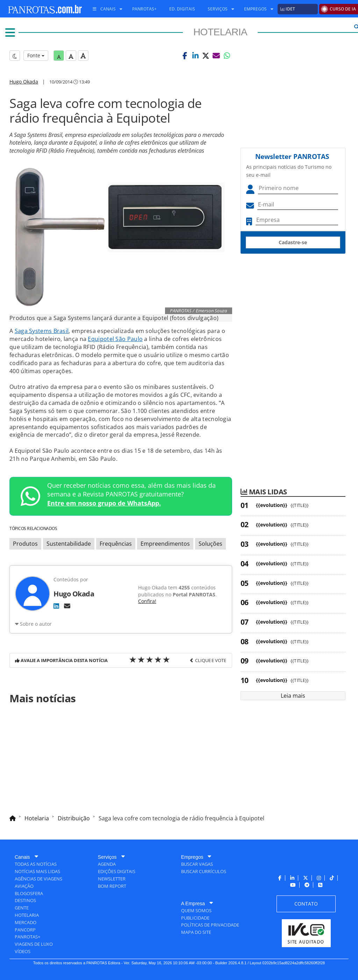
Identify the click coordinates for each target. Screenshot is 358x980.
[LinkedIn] (56, 606)
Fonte (36, 55)
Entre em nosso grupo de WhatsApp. (104, 503)
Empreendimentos (165, 544)
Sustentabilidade (69, 544)
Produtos (25, 544)
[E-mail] (67, 606)
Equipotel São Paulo (115, 339)
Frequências (116, 544)
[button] (185, 56)
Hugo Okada (24, 82)
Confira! (147, 601)
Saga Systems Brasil (42, 331)
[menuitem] (105, 9)
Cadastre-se (293, 242)
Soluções (210, 544)
